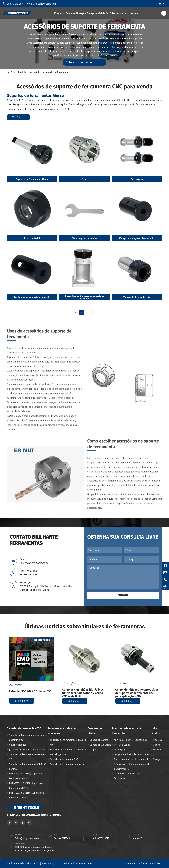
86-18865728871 (101, 838)
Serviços (81, 13)
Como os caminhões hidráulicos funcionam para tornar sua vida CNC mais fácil (83, 693)
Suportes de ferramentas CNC (24, 728)
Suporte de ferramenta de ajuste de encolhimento (28, 738)
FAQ (155, 754)
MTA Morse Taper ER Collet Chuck (131, 740)
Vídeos (156, 745)
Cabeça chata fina (99, 740)
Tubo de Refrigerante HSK (137, 297)
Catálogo (103, 13)
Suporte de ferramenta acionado (67, 764)
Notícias (157, 750)
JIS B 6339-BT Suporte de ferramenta (28, 750)
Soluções (92, 13)
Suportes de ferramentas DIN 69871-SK (28, 757)
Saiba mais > (22, 701)
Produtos (59, 13)
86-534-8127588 (13, 4)
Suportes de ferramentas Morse (32, 179)
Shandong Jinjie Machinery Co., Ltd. (45, 864)
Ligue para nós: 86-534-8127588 (29, 573)
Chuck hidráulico (18, 745)
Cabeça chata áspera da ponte (101, 747)
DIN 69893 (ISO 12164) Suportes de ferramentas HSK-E (27, 795)
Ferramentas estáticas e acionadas (62, 731)
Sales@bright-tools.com (41, 4)
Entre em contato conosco (124, 13)
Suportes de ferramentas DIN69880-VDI (68, 742)
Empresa (70, 13)
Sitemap (130, 864)
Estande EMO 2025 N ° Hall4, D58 (30, 691)
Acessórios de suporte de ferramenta (49, 72)
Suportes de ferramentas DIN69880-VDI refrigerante (68, 752)
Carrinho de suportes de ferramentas (126, 776)
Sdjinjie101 (138, 838)
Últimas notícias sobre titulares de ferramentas (84, 627)
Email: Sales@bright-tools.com (34, 561)
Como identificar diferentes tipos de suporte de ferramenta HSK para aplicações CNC (137, 693)
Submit (123, 595)
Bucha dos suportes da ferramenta (32, 297)
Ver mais (18, 117)
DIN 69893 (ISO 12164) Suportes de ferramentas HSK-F (27, 786)
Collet (84, 179)
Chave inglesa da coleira (84, 238)
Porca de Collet (32, 238)
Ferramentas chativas (95, 731)
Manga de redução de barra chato (137, 238)
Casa (13, 72)
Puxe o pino (137, 179)
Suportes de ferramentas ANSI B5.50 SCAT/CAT (28, 766)
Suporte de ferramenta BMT (64, 759)
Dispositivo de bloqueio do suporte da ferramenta (84, 297)
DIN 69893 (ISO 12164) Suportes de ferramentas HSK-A (27, 776)
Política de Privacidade (150, 864)
